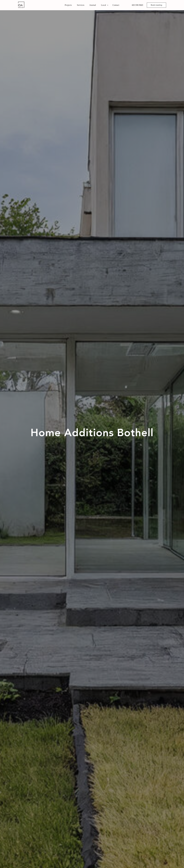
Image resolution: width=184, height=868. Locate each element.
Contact (116, 5)
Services (81, 5)
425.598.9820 (137, 5)
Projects (68, 5)
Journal (93, 5)
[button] (156, 5)
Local (104, 5)
